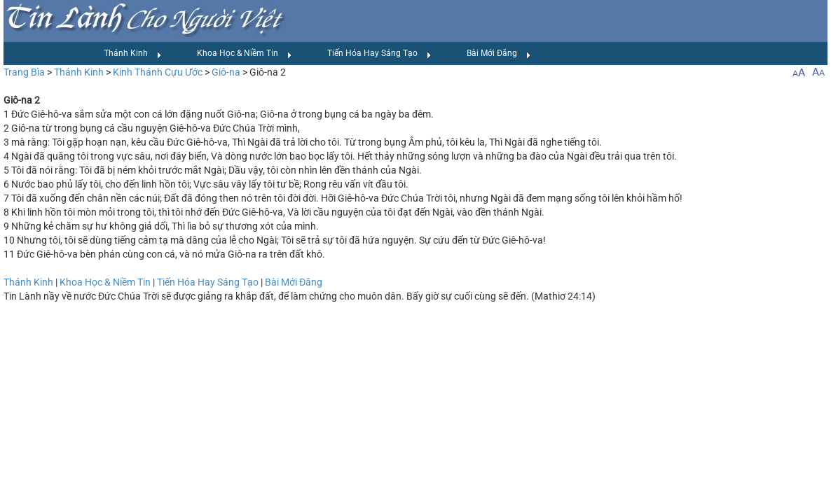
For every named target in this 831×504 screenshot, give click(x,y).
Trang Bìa (24, 72)
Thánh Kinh (133, 54)
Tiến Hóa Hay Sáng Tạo (379, 54)
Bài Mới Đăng (499, 54)
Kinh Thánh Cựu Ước (158, 72)
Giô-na (226, 72)
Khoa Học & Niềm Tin (245, 54)
